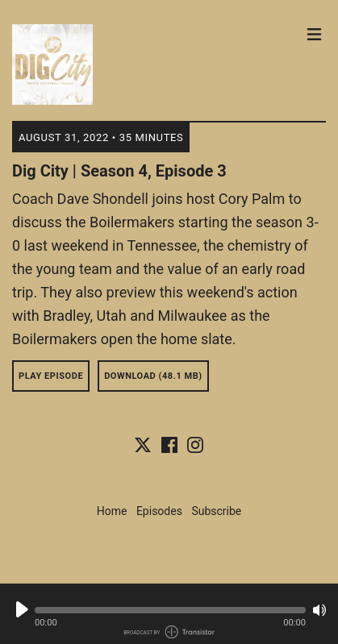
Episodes (159, 511)
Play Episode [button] (51, 376)
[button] (170, 610)
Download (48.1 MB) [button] (153, 376)
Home (112, 511)
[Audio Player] (169, 614)
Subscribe (216, 511)
